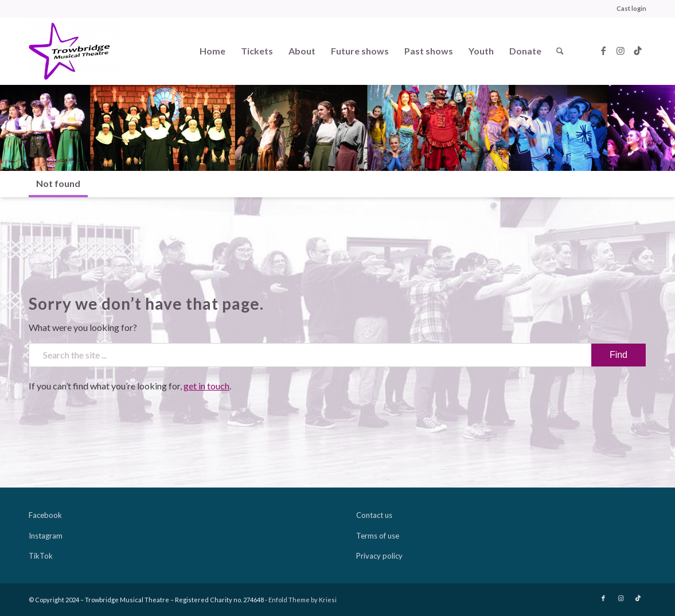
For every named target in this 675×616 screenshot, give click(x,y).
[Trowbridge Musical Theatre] (75, 51)
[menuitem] (629, 9)
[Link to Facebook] (603, 50)
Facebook (45, 515)
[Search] (560, 51)
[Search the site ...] (337, 355)
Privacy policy (379, 556)
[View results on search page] (619, 355)
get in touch (206, 386)
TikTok (41, 556)
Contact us (374, 515)
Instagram (46, 536)
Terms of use (378, 536)
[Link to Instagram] (621, 50)
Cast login (631, 8)
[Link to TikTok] (638, 50)
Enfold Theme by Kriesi (303, 600)
